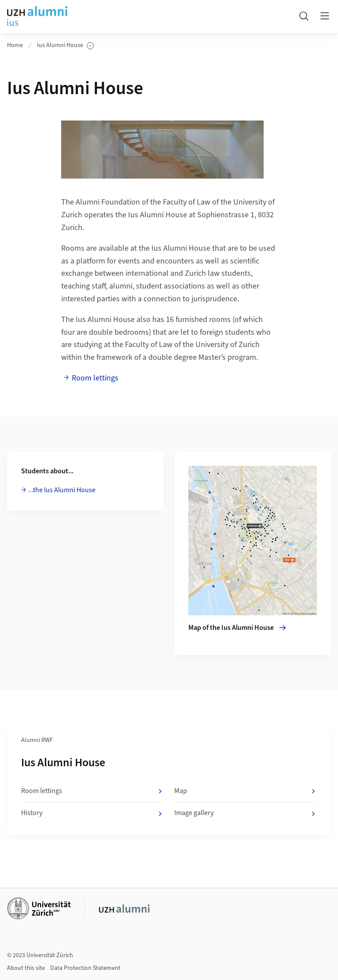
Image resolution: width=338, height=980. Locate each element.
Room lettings (95, 378)
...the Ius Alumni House (62, 490)
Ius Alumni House (65, 46)
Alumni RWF (37, 740)
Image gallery (246, 813)
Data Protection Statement (85, 968)
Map (246, 791)
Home (15, 45)
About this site (26, 968)
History (92, 813)
